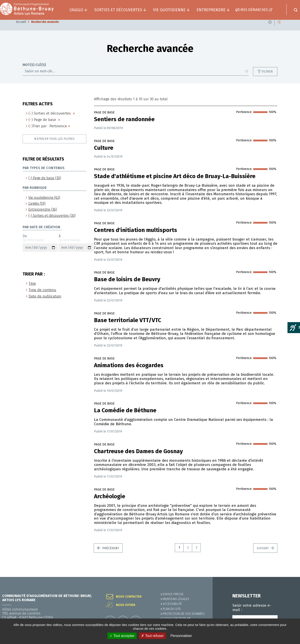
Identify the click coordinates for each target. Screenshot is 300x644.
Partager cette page (279, 28)
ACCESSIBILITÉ (172, 604)
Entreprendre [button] (211, 10)
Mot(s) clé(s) (34, 71)
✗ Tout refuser (152, 636)
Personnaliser (181, 636)
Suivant (263, 555)
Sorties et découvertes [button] (118, 10)
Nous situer (126, 605)
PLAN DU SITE (172, 609)
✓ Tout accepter (122, 636)
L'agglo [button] (76, 10)
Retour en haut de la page (287, 577)
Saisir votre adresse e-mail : (252, 608)
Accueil (21, 28)
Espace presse (173, 594)
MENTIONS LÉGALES (176, 599)
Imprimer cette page (270, 28)
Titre (32, 290)
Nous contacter (129, 597)
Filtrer (267, 78)
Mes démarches (254, 10)
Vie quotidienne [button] (169, 10)
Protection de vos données (184, 614)
